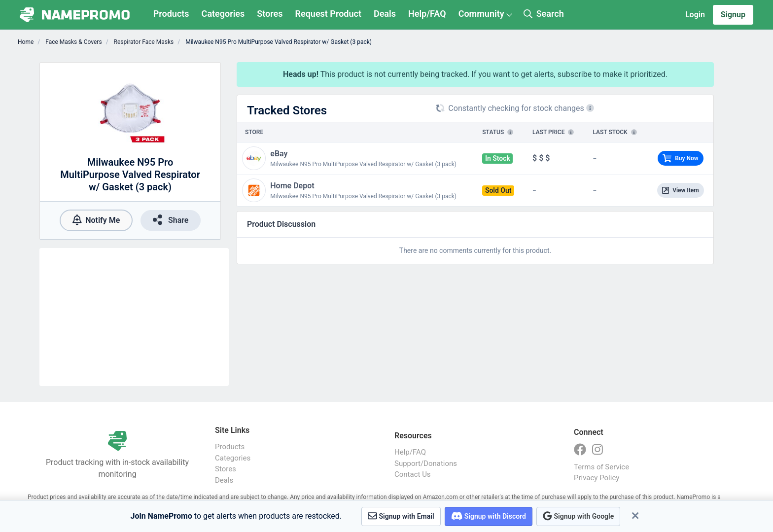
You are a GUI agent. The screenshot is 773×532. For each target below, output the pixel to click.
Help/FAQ (427, 14)
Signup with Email (401, 516)
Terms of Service (601, 467)
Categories (223, 14)
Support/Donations (426, 463)
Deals (385, 14)
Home (26, 42)
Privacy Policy (597, 478)
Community (481, 14)
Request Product (328, 14)
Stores (270, 14)
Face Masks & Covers (73, 42)
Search (544, 14)
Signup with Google (578, 516)
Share (171, 220)
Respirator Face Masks (143, 42)
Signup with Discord (489, 516)
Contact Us (413, 474)
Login (695, 15)
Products (171, 14)
